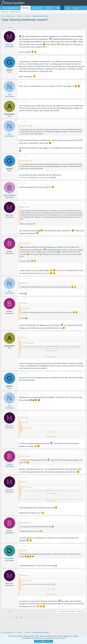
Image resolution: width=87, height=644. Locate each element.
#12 (83, 333)
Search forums (15, 12)
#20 (83, 571)
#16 (83, 452)
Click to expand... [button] (52, 357)
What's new (37, 8)
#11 (83, 299)
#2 (84, 58)
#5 (84, 121)
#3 (84, 82)
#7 (84, 183)
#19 (83, 546)
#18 (83, 518)
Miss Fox (6, 23)
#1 (84, 32)
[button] (43, 8)
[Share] (81, 32)
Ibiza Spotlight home (11, 8)
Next (10, 27)
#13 (83, 374)
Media (49, 8)
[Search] (84, 8)
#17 (83, 477)
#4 (84, 102)
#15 (83, 413)
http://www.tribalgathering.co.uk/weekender (36, 177)
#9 (84, 239)
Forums (26, 8)
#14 (83, 393)
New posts (5, 12)
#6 (84, 156)
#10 (83, 279)
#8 (84, 203)
